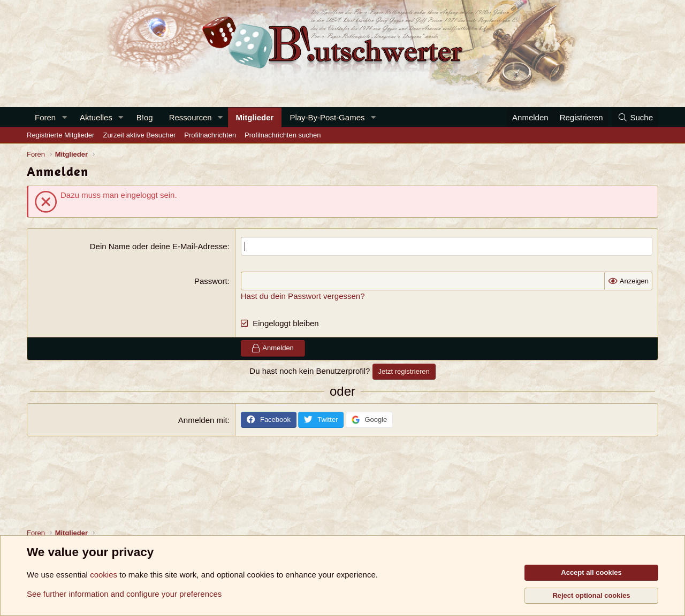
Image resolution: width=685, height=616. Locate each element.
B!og (145, 117)
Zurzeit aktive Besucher (139, 135)
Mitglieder (255, 117)
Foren (45, 117)
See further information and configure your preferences (124, 594)
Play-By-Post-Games (327, 117)
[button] (64, 117)
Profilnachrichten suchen (283, 135)
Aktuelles (96, 117)
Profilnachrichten (210, 135)
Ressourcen (191, 117)
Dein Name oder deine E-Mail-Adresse (159, 246)
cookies (104, 575)
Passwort (211, 281)
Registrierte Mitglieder (60, 135)
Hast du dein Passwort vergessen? (303, 296)
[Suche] (635, 117)
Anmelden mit (203, 420)
